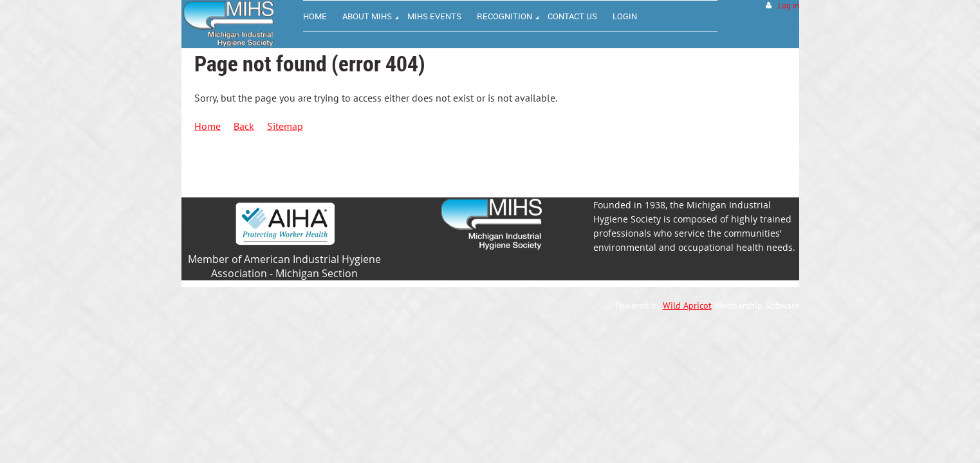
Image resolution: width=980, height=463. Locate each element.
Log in (789, 5)
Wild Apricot (687, 305)
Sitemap (285, 126)
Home (208, 126)
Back (244, 126)
